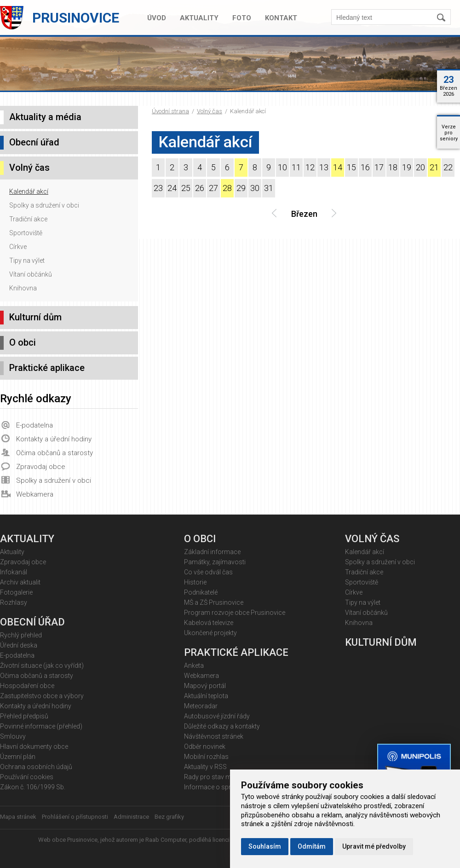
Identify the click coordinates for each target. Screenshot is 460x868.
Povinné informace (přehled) (41, 726)
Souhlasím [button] (265, 846)
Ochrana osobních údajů (36, 767)
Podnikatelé (201, 592)
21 (434, 167)
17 (379, 167)
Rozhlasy (14, 602)
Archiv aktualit (20, 582)
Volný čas (210, 111)
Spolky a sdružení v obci (44, 205)
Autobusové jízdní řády (217, 716)
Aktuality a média (45, 117)
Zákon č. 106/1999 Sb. (33, 787)
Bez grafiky (169, 817)
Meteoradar (201, 706)
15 (351, 167)
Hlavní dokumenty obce (34, 746)
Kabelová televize (209, 623)
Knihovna (23, 288)
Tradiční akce (28, 219)
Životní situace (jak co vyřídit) (42, 665)
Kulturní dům (35, 317)
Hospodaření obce (27, 686)
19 (407, 167)
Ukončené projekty (210, 633)
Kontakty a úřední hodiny (54, 439)
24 (172, 188)
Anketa (194, 665)
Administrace (131, 817)
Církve (18, 247)
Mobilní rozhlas (206, 757)
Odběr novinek (205, 746)
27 (213, 188)
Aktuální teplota (206, 696)
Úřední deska (19, 645)
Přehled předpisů (24, 716)
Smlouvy (13, 736)
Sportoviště (26, 233)
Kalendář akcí (29, 191)
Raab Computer (166, 840)
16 (365, 167)
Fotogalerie (16, 592)
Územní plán (18, 757)
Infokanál (14, 572)
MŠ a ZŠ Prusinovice (214, 602)
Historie (195, 582)
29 (241, 188)
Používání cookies (27, 777)
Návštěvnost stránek (214, 736)
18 (393, 167)
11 (296, 167)
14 (338, 167)
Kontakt (281, 18)
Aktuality (199, 18)
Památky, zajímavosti (215, 562)
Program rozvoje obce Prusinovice (235, 613)
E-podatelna (34, 425)
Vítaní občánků (31, 274)
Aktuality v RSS (205, 767)
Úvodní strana (170, 111)
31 (269, 188)
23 (158, 188)
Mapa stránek (18, 817)
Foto (242, 18)
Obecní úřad (34, 142)
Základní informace (212, 552)
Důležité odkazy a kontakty (222, 726)
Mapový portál (205, 686)
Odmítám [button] (312, 846)
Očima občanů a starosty (55, 453)
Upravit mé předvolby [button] (374, 846)
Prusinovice (76, 18)
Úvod (157, 18)
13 (324, 167)
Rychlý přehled (21, 635)
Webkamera (35, 494)
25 (186, 188)
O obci (23, 342)
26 (200, 188)
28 (227, 188)
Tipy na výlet (27, 260)
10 (282, 167)
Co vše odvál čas (208, 572)
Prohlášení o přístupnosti (75, 817)
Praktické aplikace (47, 368)
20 (420, 167)
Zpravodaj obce (41, 467)
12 (310, 167)
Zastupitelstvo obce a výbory (42, 696)
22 (448, 167)
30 (255, 188)
